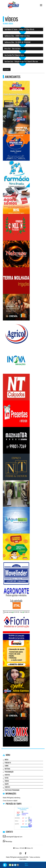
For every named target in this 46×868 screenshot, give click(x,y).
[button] (41, 5)
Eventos (7, 775)
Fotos (7, 778)
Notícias (7, 769)
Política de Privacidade (12, 790)
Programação (9, 772)
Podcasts (8, 763)
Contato (7, 787)
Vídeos (7, 781)
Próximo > (7, 69)
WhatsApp (9, 842)
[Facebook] (26, 853)
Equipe (7, 784)
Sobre (7, 766)
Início (6, 759)
